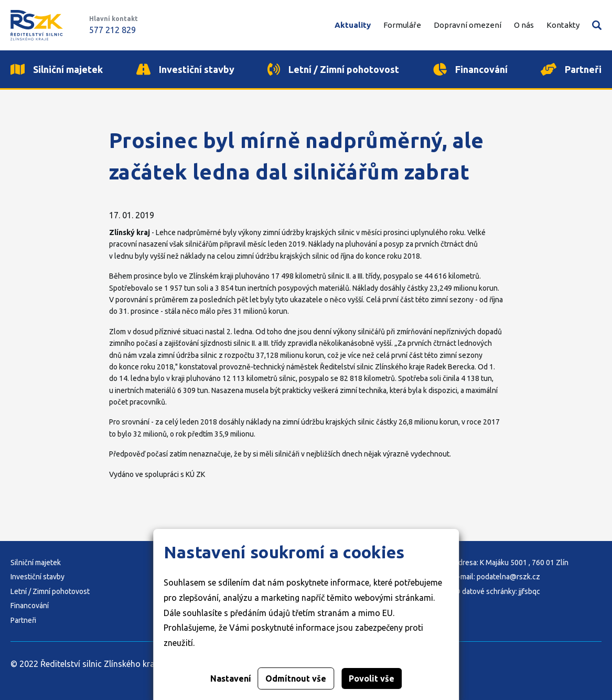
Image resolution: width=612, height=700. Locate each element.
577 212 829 (112, 30)
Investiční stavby (37, 577)
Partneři (23, 620)
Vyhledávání (597, 25)
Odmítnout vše (296, 678)
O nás (524, 25)
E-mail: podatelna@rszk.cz (497, 577)
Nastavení (231, 678)
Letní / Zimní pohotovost (50, 591)
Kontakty (563, 25)
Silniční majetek (36, 563)
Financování (30, 606)
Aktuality (353, 25)
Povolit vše (372, 678)
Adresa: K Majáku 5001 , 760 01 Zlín (511, 563)
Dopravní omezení (468, 25)
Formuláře (402, 25)
